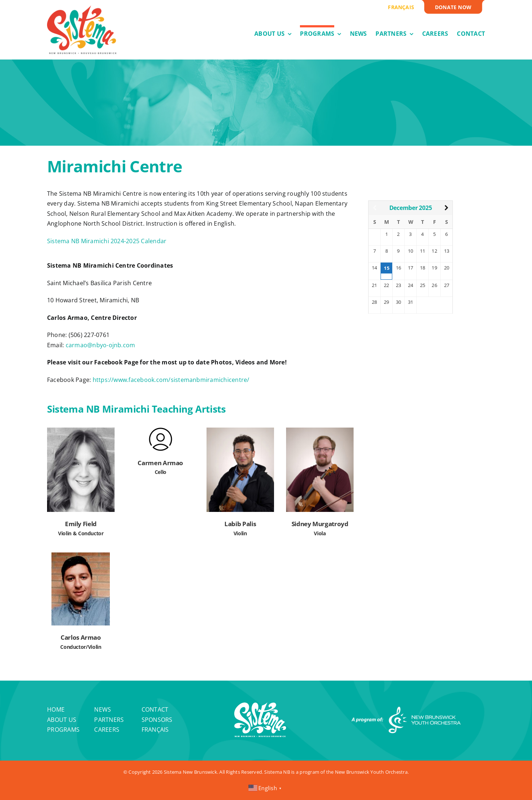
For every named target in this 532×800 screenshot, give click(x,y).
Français (155, 730)
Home (56, 709)
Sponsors (157, 720)
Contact (155, 709)
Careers (107, 730)
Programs (63, 730)
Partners (109, 720)
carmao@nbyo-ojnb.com (101, 345)
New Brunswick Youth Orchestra (371, 772)
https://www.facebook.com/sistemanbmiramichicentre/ (171, 380)
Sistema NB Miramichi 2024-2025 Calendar (107, 241)
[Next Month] (446, 208)
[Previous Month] (375, 208)
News (103, 709)
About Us (62, 720)
